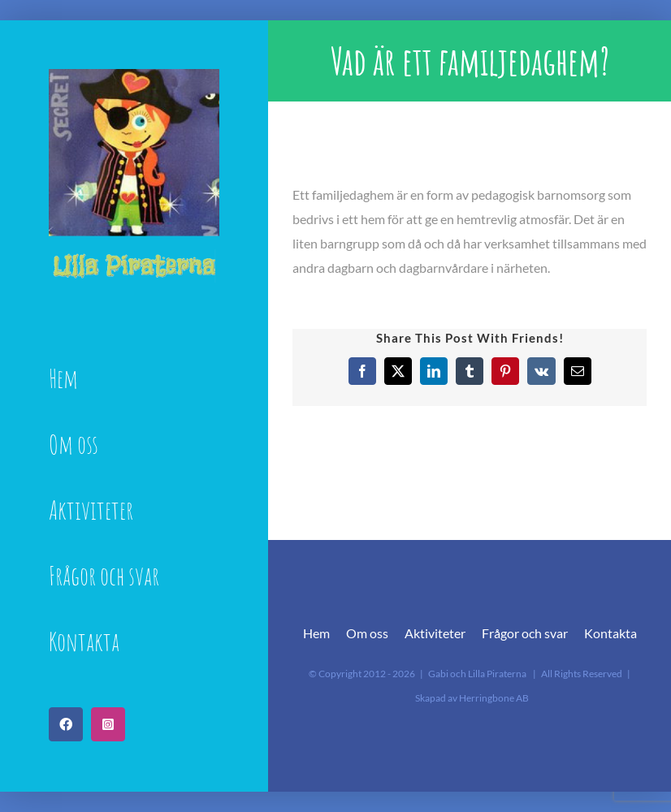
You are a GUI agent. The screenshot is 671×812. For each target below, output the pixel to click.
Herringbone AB (494, 698)
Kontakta (610, 633)
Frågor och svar (525, 633)
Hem (316, 633)
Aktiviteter (435, 633)
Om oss (367, 633)
